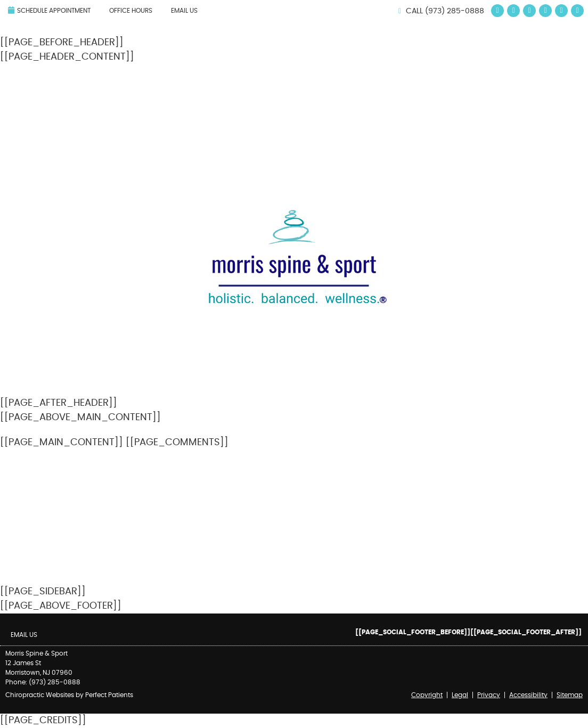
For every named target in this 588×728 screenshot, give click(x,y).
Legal (460, 695)
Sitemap (570, 695)
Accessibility (528, 695)
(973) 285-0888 (455, 11)
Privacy (489, 695)
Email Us (184, 11)
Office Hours (131, 11)
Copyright (427, 695)
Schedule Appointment (49, 10)
